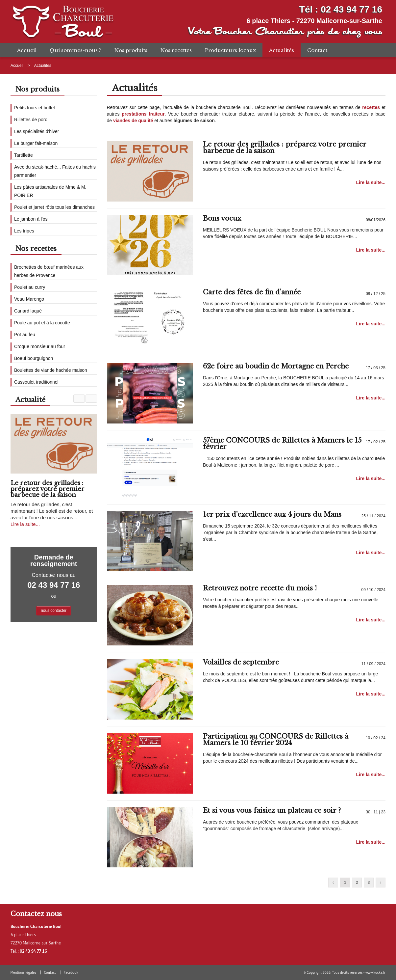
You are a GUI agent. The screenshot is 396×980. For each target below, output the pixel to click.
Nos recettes (176, 50)
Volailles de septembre (241, 662)
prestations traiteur (143, 114)
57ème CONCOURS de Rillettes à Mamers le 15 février (282, 444)
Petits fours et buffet (35, 108)
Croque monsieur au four (40, 346)
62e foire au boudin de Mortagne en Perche (276, 366)
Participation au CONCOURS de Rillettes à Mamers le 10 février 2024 (276, 740)
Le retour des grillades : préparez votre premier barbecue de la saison (285, 148)
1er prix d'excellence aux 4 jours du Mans (272, 514)
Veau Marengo (29, 299)
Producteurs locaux (230, 50)
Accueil (27, 50)
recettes (371, 107)
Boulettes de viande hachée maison (51, 370)
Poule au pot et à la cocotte (42, 323)
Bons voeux (222, 218)
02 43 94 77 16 (351, 9)
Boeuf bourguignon (34, 358)
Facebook (71, 972)
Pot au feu (25, 335)
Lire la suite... (371, 182)
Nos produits (131, 50)
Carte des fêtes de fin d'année (252, 292)
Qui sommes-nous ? (75, 50)
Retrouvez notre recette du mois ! (260, 588)
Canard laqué (28, 311)
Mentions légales (23, 972)
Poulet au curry (30, 287)
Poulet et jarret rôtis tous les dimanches (54, 207)
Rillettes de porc (31, 120)
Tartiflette (24, 155)
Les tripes (24, 231)
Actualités (282, 50)
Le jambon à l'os (31, 219)
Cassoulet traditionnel (36, 382)
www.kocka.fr (375, 972)
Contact (317, 50)
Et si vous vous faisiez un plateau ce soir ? (272, 810)
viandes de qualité (133, 121)
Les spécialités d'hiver (37, 131)
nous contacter (54, 611)
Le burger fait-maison (36, 143)
